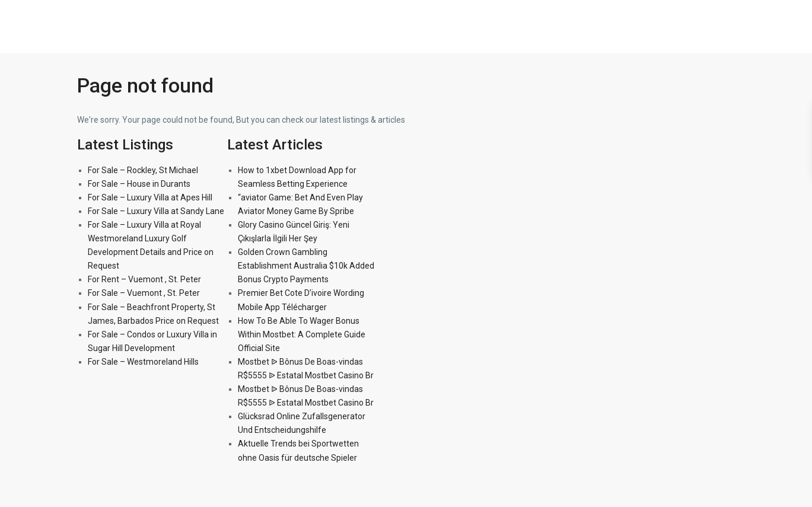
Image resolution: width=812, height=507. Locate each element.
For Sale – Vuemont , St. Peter (144, 293)
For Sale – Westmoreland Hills (143, 362)
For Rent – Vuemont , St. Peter (144, 279)
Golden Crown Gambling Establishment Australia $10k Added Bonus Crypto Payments (306, 266)
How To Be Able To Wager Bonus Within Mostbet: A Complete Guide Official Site (302, 334)
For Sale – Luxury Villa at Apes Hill (150, 197)
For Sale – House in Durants (139, 184)
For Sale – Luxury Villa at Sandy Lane (156, 211)
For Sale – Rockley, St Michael (143, 170)
